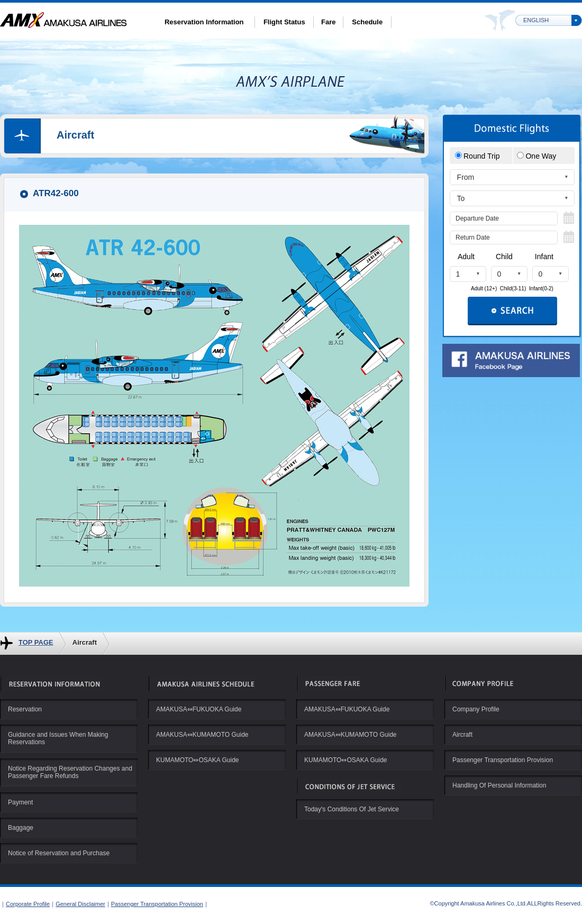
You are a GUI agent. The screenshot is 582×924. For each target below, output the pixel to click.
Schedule (367, 22)
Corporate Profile (28, 904)
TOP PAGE (36, 642)
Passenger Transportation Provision (157, 904)
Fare (328, 22)
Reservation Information (204, 22)
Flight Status (284, 22)
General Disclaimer (80, 904)
